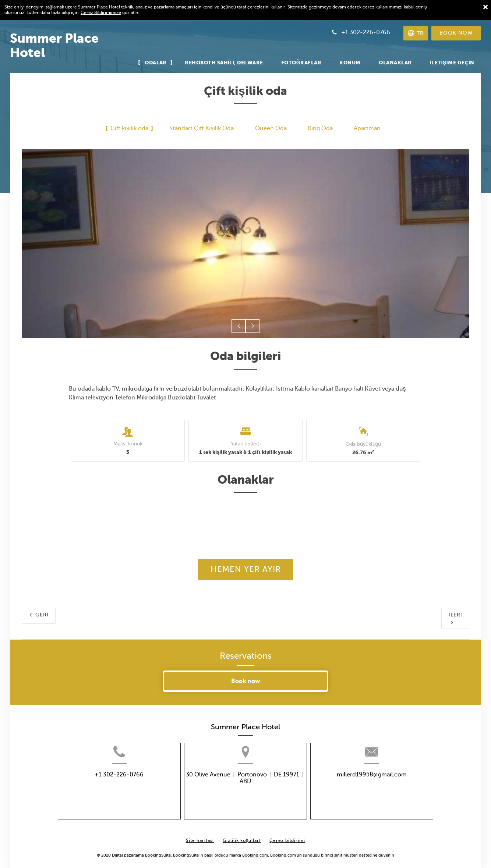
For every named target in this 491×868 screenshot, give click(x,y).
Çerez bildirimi (287, 835)
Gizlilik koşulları (242, 835)
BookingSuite (158, 850)
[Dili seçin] (416, 33)
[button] (239, 326)
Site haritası (200, 835)
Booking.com (255, 850)
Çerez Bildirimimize (101, 13)
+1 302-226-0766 (104, 785)
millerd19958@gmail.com (387, 785)
